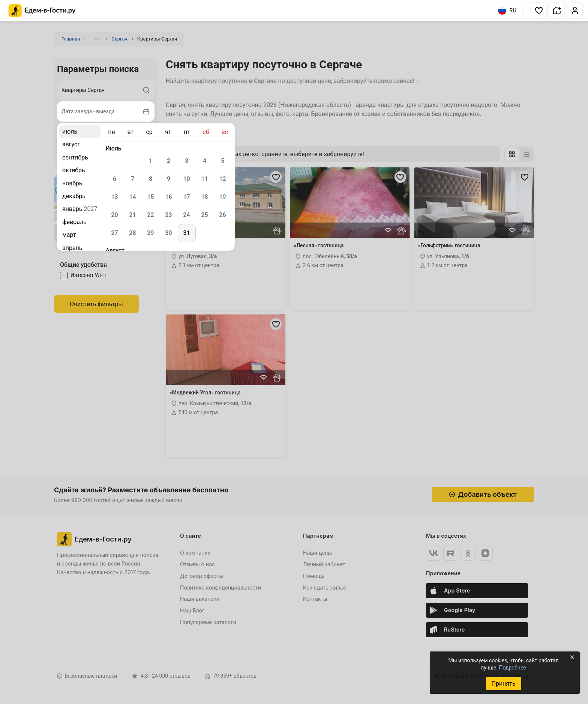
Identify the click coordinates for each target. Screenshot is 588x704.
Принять (503, 684)
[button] (539, 11)
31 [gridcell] (186, 233)
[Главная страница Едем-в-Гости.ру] (42, 11)
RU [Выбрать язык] (507, 11)
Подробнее (512, 668)
